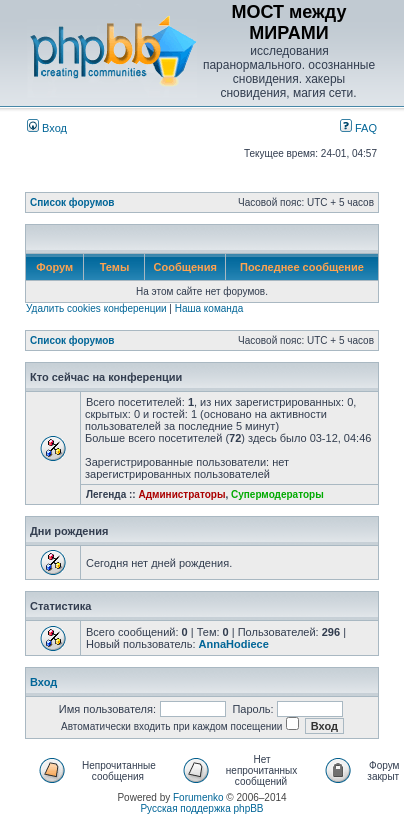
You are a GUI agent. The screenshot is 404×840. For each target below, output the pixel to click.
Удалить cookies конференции (96, 308)
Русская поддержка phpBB (201, 808)
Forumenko (198, 797)
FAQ (358, 128)
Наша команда (209, 308)
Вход (47, 128)
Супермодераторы (277, 494)
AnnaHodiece (234, 644)
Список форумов (72, 202)
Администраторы (181, 494)
